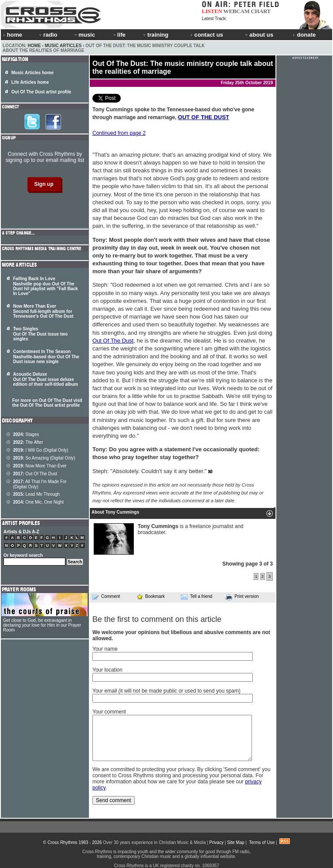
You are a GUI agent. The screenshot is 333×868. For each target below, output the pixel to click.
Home (34, 46)
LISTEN (212, 11)
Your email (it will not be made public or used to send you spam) (166, 691)
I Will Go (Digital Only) (41, 450)
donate (304, 35)
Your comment (109, 712)
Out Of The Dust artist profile (41, 92)
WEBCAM (236, 11)
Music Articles (63, 46)
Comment (106, 597)
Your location (107, 670)
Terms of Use (262, 842)
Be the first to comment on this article (157, 619)
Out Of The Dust (113, 341)
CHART (261, 11)
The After (28, 442)
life (119, 35)
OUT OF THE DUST (204, 117)
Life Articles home (30, 82)
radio (48, 35)
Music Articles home (32, 73)
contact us (207, 35)
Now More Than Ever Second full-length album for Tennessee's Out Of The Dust (43, 311)
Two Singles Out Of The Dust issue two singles (40, 334)
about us (259, 35)
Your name (105, 649)
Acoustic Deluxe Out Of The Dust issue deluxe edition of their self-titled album (46, 379)
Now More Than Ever (40, 466)
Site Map (236, 842)
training (155, 35)
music (84, 35)
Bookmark (151, 596)
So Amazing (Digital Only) (44, 458)
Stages (26, 434)
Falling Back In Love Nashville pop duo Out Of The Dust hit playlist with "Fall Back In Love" (46, 286)
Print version (242, 597)
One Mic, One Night (38, 502)
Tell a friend (197, 597)
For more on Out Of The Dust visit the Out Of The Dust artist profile (47, 403)
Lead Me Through (36, 494)
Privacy (216, 842)
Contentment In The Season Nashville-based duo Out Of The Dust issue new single (46, 357)
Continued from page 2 (119, 133)
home (13, 35)
